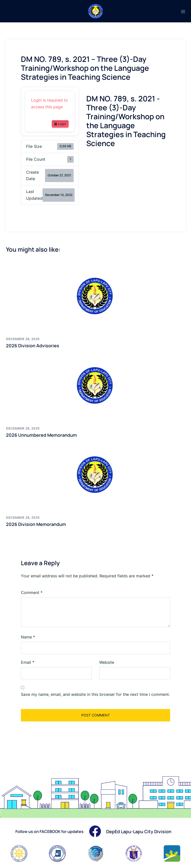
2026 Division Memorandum (36, 524)
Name (28, 637)
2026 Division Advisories (33, 346)
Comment (32, 592)
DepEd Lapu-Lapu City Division (139, 831)
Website (107, 662)
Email (28, 662)
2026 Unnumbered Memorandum (41, 435)
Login (60, 124)
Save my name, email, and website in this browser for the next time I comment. (95, 694)
